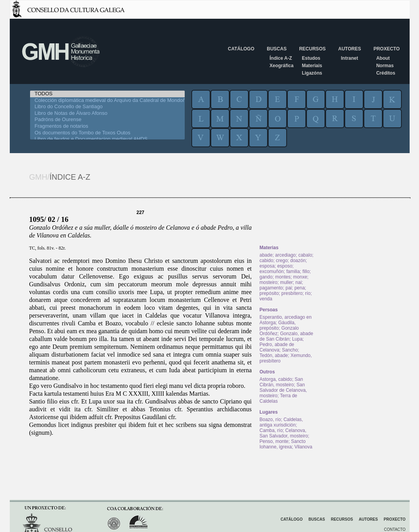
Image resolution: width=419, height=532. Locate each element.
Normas (385, 66)
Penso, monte (274, 441)
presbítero (292, 293)
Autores (349, 49)
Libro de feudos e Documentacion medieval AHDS (107, 139)
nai (299, 282)
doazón (298, 261)
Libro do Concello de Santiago (107, 107)
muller (286, 282)
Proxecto (386, 49)
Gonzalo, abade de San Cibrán (286, 336)
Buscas (277, 49)
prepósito (269, 293)
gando (266, 277)
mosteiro (269, 282)
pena (300, 288)
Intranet (349, 58)
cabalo (305, 255)
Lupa (297, 339)
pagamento (271, 288)
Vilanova (303, 447)
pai (289, 288)
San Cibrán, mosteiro (281, 382)
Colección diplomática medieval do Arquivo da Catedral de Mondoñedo (107, 101)
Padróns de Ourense (107, 120)
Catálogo (241, 49)
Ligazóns (312, 73)
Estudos (311, 58)
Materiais (312, 66)
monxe (300, 277)
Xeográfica (281, 66)
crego (282, 261)
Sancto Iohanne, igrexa (283, 444)
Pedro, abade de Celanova (277, 347)
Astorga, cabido (276, 379)
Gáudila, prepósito (278, 325)
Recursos (312, 49)
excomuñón (272, 271)
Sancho (290, 350)
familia (293, 271)
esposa (267, 266)
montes (283, 277)
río (308, 293)
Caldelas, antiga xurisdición (281, 422)
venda (266, 299)
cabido (267, 261)
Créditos (386, 73)
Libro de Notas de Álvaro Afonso (107, 113)
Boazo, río (270, 420)
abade (266, 255)
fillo (306, 271)
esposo (285, 266)
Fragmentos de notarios (107, 126)
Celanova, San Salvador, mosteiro (284, 433)
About (383, 58)
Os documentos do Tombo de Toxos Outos (107, 133)
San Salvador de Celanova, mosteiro (283, 390)
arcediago (286, 255)
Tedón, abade (274, 355)
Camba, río (271, 430)
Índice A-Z (281, 58)
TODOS (107, 94)
